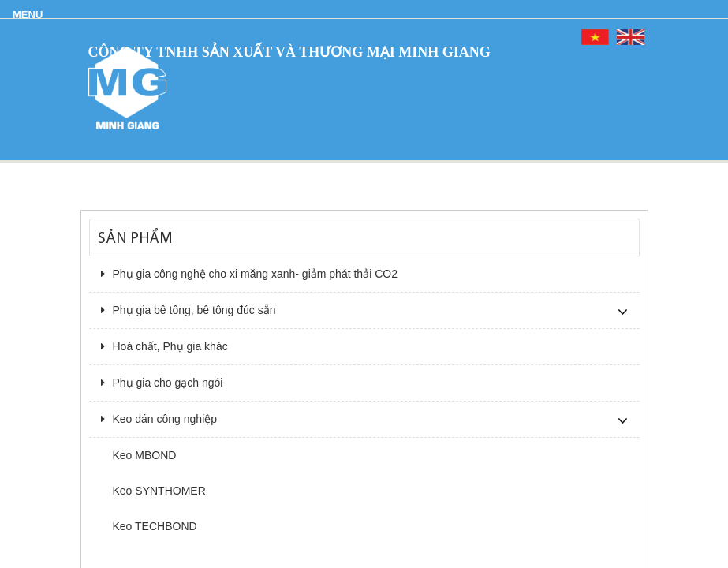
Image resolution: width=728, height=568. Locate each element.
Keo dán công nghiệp (159, 419)
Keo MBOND (145, 455)
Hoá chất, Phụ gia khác (164, 346)
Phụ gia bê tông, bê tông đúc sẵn (189, 310)
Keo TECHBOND (155, 526)
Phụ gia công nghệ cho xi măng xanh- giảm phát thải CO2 (249, 274)
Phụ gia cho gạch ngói (162, 383)
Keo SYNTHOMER (159, 491)
